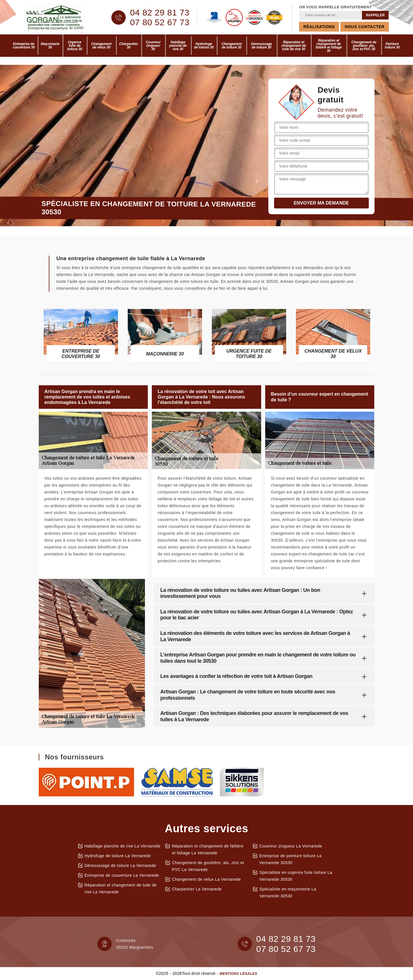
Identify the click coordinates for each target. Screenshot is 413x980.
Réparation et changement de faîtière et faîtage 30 (329, 46)
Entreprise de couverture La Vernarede (122, 875)
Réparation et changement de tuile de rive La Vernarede (121, 888)
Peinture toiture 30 (392, 46)
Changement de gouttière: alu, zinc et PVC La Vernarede (208, 866)
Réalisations (319, 27)
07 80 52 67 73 (160, 22)
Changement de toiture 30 (232, 46)
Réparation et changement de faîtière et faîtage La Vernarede (208, 849)
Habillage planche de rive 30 (178, 46)
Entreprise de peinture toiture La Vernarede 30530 (291, 859)
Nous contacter (364, 27)
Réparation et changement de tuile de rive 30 (293, 46)
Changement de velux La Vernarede (206, 879)
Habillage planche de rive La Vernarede (123, 846)
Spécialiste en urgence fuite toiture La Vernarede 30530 (296, 876)
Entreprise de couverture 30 (24, 46)
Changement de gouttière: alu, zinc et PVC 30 (364, 46)
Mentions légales (238, 974)
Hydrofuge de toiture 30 (204, 46)
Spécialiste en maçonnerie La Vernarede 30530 (288, 892)
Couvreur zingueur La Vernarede (291, 846)
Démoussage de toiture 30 (262, 46)
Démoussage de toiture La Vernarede (121, 866)
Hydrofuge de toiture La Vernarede (118, 856)
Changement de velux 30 (101, 46)
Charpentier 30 (128, 46)
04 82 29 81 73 (160, 13)
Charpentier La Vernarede (197, 889)
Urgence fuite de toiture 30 (75, 46)
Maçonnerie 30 (50, 46)
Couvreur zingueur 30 (153, 46)
